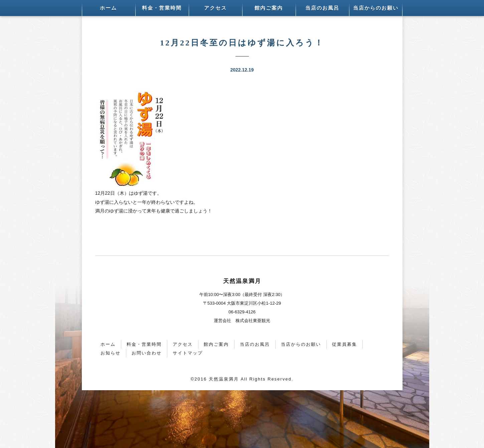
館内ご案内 (269, 8)
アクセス (215, 8)
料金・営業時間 (162, 8)
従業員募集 (345, 344)
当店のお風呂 (322, 8)
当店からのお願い (376, 8)
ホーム (108, 8)
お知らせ (111, 353)
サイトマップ (188, 353)
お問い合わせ (147, 353)
